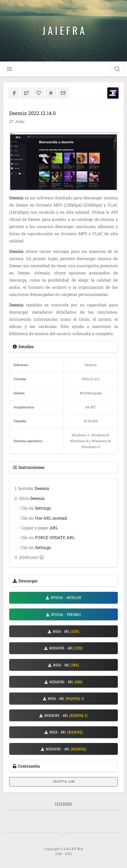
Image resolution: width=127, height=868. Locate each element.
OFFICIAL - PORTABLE (63, 614)
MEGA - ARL (63, 631)
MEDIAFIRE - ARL (63, 648)
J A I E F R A (63, 30)
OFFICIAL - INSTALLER (63, 597)
